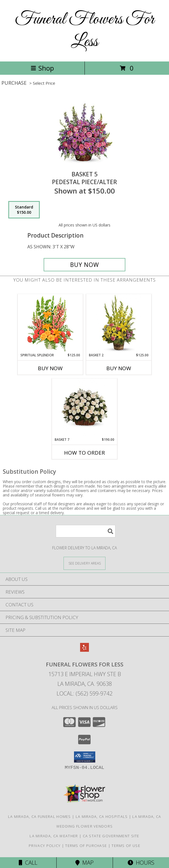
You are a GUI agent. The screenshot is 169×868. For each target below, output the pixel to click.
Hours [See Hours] (141, 863)
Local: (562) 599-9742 (84, 693)
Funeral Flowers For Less (84, 31)
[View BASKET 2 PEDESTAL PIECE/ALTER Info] (119, 324)
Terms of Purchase (86, 846)
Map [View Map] (84, 863)
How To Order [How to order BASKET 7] (84, 453)
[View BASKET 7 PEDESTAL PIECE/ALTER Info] (85, 408)
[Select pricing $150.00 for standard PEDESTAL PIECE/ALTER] (24, 210)
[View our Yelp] (84, 650)
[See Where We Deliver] (84, 563)
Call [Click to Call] (28, 863)
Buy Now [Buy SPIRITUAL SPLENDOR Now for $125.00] (50, 368)
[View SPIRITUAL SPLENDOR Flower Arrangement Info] (50, 324)
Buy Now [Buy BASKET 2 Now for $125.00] (119, 368)
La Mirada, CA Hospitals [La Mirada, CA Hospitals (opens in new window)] (102, 817)
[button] (85, 757)
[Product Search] (86, 531)
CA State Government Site (111, 836)
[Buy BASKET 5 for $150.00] (84, 265)
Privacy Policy (45, 846)
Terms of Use (126, 846)
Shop (42, 68)
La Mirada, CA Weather (54, 836)
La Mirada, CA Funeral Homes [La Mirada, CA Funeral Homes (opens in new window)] (39, 817)
